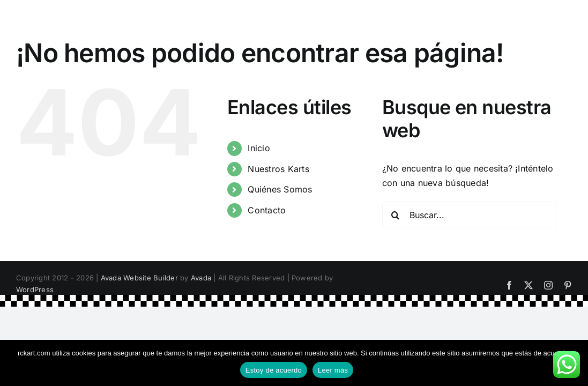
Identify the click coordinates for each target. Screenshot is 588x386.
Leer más (333, 370)
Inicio (259, 148)
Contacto (267, 210)
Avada (201, 278)
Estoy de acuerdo (274, 370)
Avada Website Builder (139, 278)
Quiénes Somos (280, 189)
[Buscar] (396, 215)
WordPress (35, 289)
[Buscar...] (470, 215)
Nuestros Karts (278, 169)
